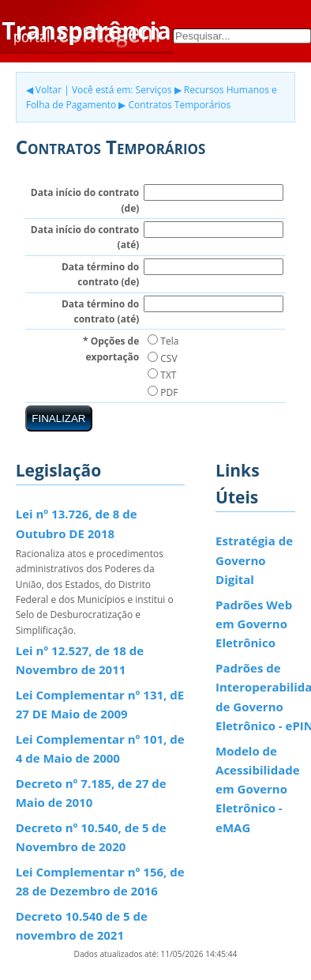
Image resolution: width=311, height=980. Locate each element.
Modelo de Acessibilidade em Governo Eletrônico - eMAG (258, 789)
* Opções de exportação (111, 349)
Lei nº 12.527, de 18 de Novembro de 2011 (80, 660)
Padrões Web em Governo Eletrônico (254, 624)
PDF (163, 392)
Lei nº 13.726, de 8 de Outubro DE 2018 (77, 523)
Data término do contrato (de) (100, 274)
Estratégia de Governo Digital (254, 560)
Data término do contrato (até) (100, 311)
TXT (162, 375)
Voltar (49, 90)
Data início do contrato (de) (85, 200)
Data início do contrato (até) (85, 237)
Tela (163, 341)
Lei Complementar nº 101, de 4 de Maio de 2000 (100, 748)
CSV (162, 358)
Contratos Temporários (180, 105)
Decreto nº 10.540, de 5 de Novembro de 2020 (91, 837)
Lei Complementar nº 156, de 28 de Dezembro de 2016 (100, 881)
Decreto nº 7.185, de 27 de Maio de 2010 (91, 793)
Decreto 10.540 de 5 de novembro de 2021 (82, 925)
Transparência (86, 30)
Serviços (154, 90)
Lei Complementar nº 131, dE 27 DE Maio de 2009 (100, 704)
